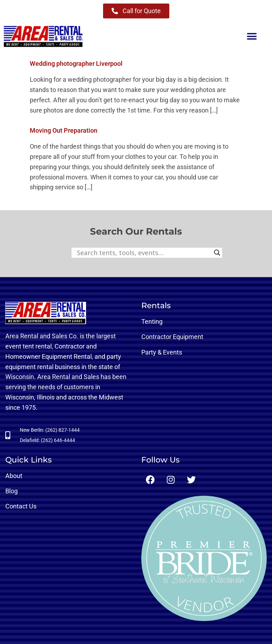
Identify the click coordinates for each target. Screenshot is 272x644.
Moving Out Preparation (64, 130)
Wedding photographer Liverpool (76, 64)
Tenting (152, 321)
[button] (252, 37)
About (14, 476)
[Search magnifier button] (217, 253)
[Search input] (144, 253)
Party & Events (162, 352)
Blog (12, 491)
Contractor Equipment (172, 337)
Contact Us (21, 506)
